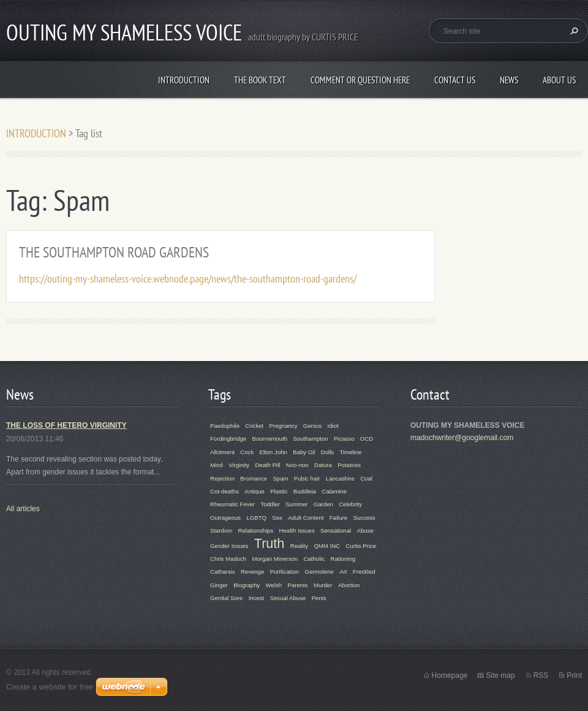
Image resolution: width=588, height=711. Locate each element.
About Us (559, 80)
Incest (257, 598)
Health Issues (297, 530)
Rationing (343, 559)
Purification (285, 572)
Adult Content (306, 518)
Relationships (256, 530)
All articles (23, 509)
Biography (247, 585)
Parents (298, 585)
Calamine (334, 491)
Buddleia (305, 491)
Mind (217, 465)
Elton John (273, 452)
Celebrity (350, 504)
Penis (319, 598)
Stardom (221, 530)
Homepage (450, 675)
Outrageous (225, 518)
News (509, 80)
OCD (367, 439)
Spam (280, 478)
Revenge (252, 572)
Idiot (333, 426)
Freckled (364, 572)
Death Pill (267, 465)
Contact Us (455, 80)
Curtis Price (361, 546)
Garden (323, 504)
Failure (338, 518)
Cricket (254, 426)
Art (343, 572)
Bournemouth (270, 439)
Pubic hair (307, 478)
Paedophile (225, 426)
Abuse (365, 530)
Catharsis (223, 572)
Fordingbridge (228, 439)
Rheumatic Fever (232, 504)
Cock (247, 452)
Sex (277, 518)
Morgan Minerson (275, 559)
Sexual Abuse (288, 598)
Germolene (319, 572)
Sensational (336, 530)
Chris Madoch (228, 559)
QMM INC (327, 546)
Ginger (219, 585)
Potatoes (349, 465)
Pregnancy (284, 426)
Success (364, 518)
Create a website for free (50, 687)
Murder (323, 585)
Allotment (222, 452)
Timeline (351, 452)
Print (574, 675)
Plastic (279, 491)
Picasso (344, 439)
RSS (541, 675)
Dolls (327, 452)
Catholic (315, 559)
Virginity (239, 465)
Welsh (274, 585)
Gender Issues (229, 546)
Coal (366, 478)
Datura (323, 465)
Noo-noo (297, 465)
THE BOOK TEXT (260, 80)
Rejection (222, 478)
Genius (312, 426)
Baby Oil (304, 452)
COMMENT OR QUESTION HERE (360, 80)
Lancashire (340, 478)
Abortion (349, 585)
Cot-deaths (224, 491)
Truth (269, 543)
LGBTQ (256, 518)
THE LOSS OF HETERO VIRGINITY (66, 425)
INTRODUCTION (184, 80)
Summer (296, 504)
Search (573, 31)
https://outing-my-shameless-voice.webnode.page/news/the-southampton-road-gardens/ (188, 279)
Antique (254, 491)
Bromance (254, 478)
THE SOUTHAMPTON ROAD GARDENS (114, 252)
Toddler (270, 504)
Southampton (311, 439)
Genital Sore (226, 598)
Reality (299, 546)
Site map (500, 675)
